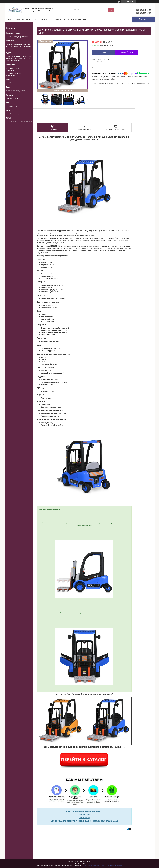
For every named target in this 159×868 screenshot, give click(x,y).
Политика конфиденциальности (111, 866)
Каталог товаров (22, 19)
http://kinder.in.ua (12, 83)
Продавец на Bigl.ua (80, 864)
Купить (103, 52)
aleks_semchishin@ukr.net (16, 91)
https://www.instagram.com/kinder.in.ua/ (20, 114)
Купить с (127, 52)
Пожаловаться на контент (92, 866)
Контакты (44, 19)
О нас (35, 19)
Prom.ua (89, 862)
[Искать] (111, 10)
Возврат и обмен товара (77, 19)
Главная (9, 19)
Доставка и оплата (58, 19)
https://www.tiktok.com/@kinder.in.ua (19, 121)
